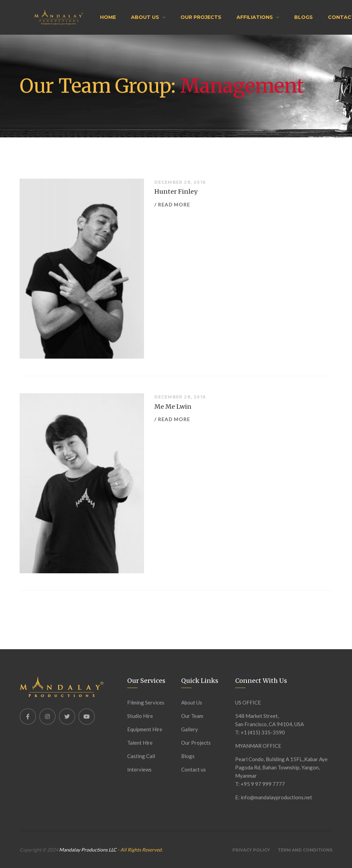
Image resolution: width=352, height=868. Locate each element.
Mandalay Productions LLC (88, 850)
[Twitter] (67, 717)
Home (108, 17)
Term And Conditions (305, 850)
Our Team (192, 716)
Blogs (304, 17)
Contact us (194, 769)
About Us (145, 17)
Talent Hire (140, 743)
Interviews (139, 769)
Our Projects (201, 17)
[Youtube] (87, 717)
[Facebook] (28, 717)
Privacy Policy (251, 850)
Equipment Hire (145, 729)
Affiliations (255, 17)
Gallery (190, 729)
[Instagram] (47, 717)
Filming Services (146, 702)
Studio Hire (140, 716)
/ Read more (172, 205)
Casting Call (141, 756)
